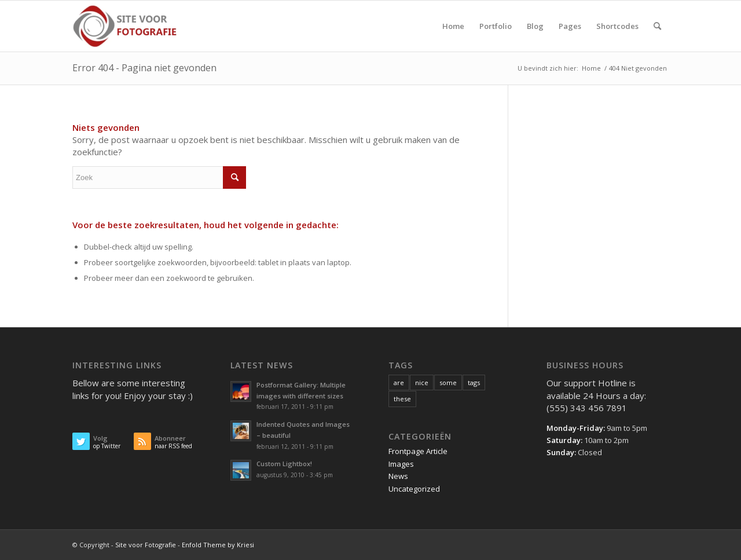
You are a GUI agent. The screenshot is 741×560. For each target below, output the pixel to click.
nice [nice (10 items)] (422, 383)
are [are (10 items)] (399, 383)
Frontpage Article (418, 451)
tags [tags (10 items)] (474, 383)
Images (401, 464)
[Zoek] (657, 26)
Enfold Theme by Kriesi (218, 545)
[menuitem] (453, 26)
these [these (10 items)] (402, 399)
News (398, 476)
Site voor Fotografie (146, 545)
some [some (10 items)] (448, 383)
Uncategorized (414, 489)
